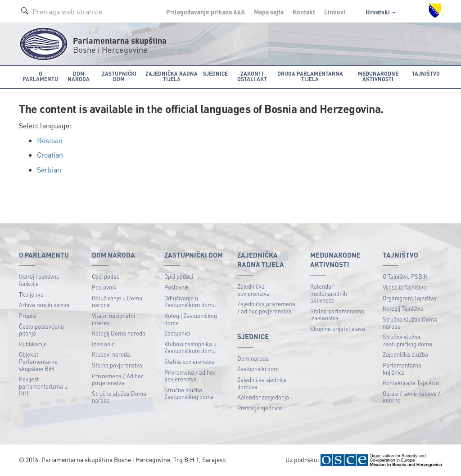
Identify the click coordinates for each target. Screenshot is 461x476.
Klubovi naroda (111, 354)
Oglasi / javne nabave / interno (411, 397)
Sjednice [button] (215, 74)
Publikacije (33, 344)
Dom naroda (253, 358)
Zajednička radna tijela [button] (172, 76)
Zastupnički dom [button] (119, 76)
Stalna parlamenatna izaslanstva (337, 315)
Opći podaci (106, 276)
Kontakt (304, 12)
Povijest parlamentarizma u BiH (43, 386)
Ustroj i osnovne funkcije (39, 280)
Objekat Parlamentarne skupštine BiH (38, 361)
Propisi (28, 315)
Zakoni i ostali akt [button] (252, 76)
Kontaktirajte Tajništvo (411, 383)
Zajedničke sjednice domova (262, 383)
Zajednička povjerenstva (253, 290)
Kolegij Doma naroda (119, 333)
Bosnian (50, 140)
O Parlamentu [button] (40, 76)
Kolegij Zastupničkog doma (191, 319)
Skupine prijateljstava (338, 329)
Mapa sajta (269, 12)
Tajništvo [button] (426, 74)
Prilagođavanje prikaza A (206, 12)
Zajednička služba (405, 354)
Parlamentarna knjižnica (402, 369)
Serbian (49, 170)
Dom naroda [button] (79, 76)
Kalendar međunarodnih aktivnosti (329, 293)
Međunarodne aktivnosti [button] (378, 76)
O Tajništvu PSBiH (405, 276)
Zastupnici (177, 333)
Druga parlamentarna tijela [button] (310, 76)
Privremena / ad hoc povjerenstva (190, 376)
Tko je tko (31, 294)
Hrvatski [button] (381, 12)
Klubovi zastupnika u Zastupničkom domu (190, 347)
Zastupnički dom (258, 369)
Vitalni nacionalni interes (113, 319)
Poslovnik (104, 287)
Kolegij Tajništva (403, 308)
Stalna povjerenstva (117, 365)
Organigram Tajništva (409, 298)
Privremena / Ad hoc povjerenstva (118, 379)
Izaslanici (104, 344)
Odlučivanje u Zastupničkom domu (190, 301)
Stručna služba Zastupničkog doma (189, 393)
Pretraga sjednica (260, 408)
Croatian (50, 155)
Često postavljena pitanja (41, 330)
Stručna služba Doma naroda (119, 397)
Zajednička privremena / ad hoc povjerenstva (266, 307)
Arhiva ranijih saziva (44, 305)
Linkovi (335, 12)
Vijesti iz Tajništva (405, 287)
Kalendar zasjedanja (263, 397)
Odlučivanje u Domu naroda (117, 301)
